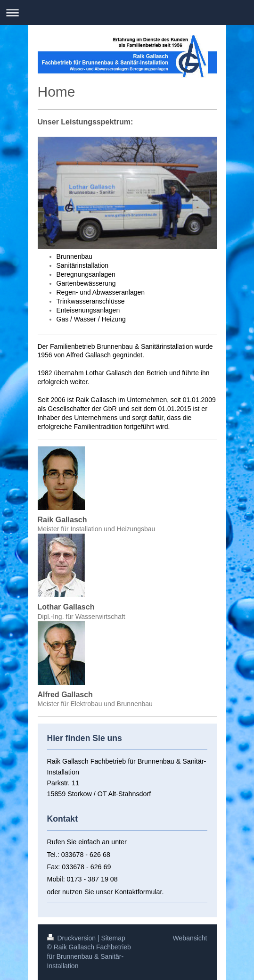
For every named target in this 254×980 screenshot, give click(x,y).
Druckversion (72, 938)
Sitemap (113, 938)
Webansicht (190, 938)
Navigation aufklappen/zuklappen (127, 12)
